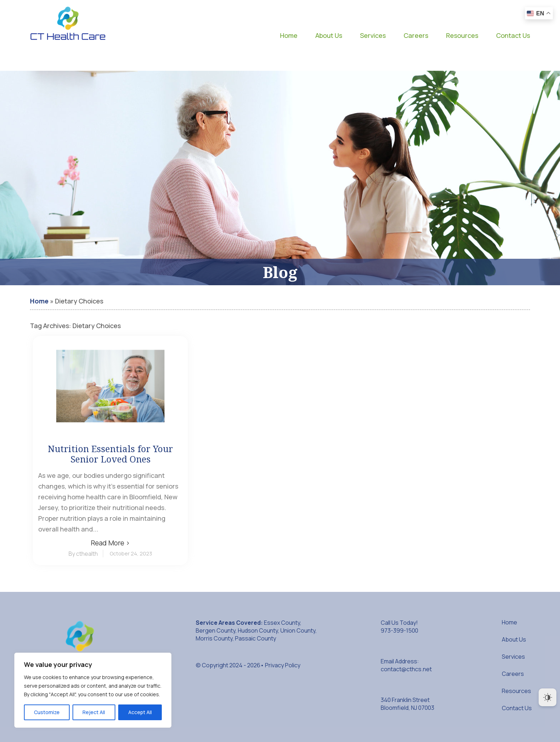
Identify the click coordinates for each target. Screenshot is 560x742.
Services (373, 35)
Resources (462, 35)
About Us (329, 35)
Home (289, 35)
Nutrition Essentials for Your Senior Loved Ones (110, 454)
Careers (416, 35)
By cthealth (83, 554)
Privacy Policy (283, 665)
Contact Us (513, 35)
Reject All (94, 712)
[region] (93, 690)
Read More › (110, 543)
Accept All (140, 712)
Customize (47, 712)
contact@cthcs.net (406, 669)
